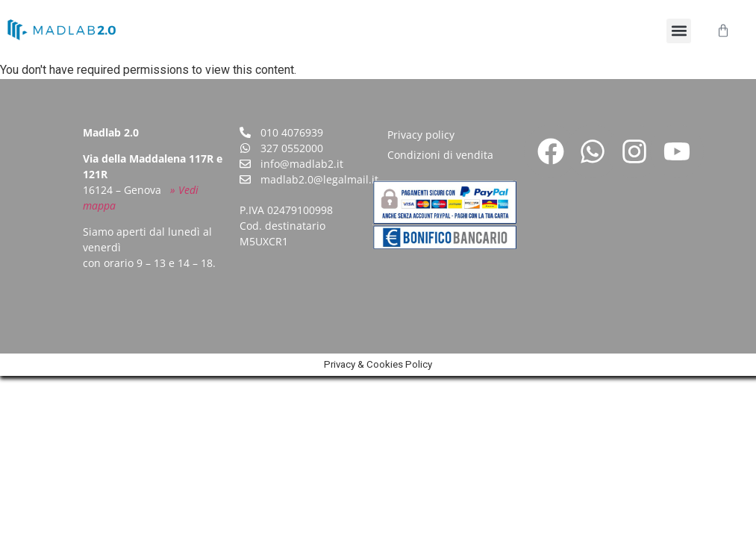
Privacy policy (421, 135)
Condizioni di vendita (440, 155)
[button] (679, 31)
